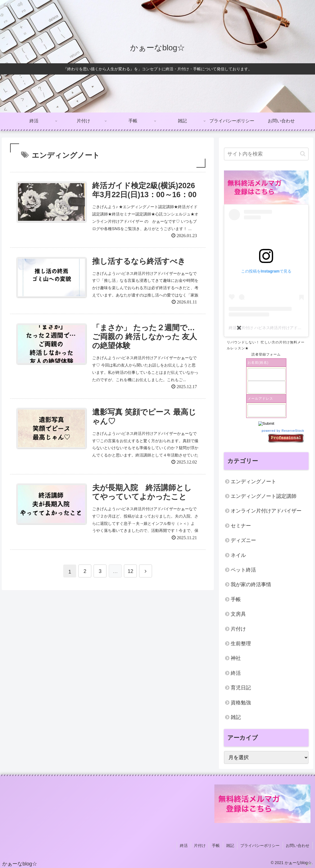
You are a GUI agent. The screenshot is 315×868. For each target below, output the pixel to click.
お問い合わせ (298, 845)
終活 (236, 673)
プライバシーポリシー (260, 845)
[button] (303, 154)
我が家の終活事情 (251, 584)
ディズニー (243, 540)
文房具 (238, 614)
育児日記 (241, 688)
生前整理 (241, 644)
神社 (236, 658)
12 (130, 573)
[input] (266, 154)
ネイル (238, 555)
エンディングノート (253, 482)
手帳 (236, 599)
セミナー (241, 526)
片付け (238, 629)
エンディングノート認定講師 (264, 496)
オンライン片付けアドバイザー (266, 511)
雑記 (236, 717)
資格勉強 (241, 703)
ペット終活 (243, 570)
